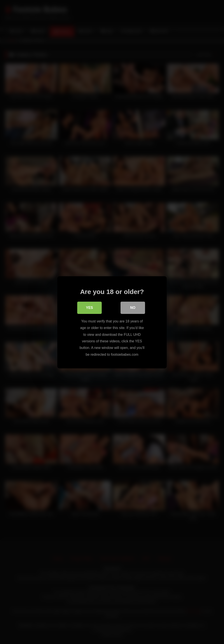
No (133, 308)
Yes (89, 308)
